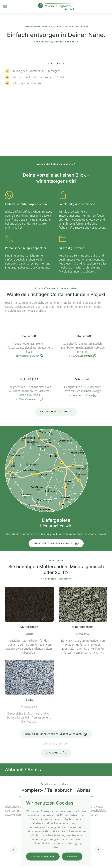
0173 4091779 (56, 64)
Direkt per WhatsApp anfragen (56, 543)
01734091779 (56, 753)
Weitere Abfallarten (56, 412)
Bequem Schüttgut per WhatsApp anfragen (56, 734)
